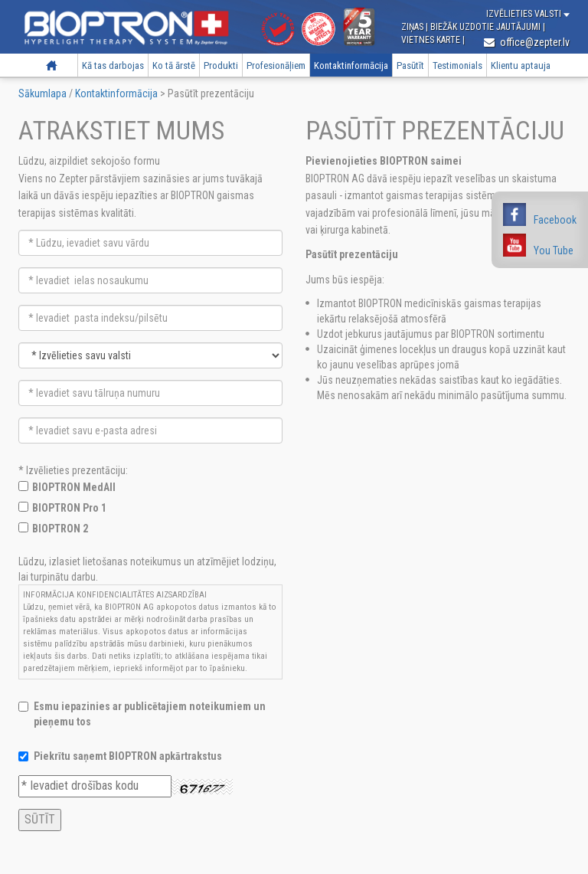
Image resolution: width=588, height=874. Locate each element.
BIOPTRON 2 (60, 529)
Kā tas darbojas (113, 65)
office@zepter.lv (527, 42)
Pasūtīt (410, 65)
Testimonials (457, 65)
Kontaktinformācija (351, 65)
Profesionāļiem (276, 65)
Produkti (221, 65)
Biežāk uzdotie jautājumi (487, 27)
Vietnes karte (432, 40)
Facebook (555, 220)
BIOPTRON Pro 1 (69, 508)
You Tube (554, 250)
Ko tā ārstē (174, 65)
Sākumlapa (52, 65)
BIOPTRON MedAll (74, 487)
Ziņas (413, 27)
